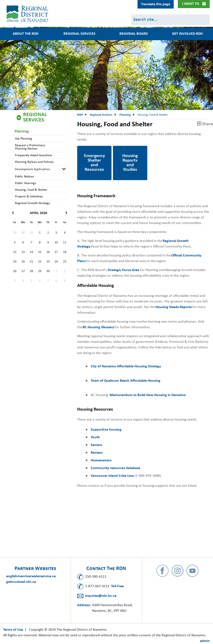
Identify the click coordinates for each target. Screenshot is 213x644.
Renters (97, 453)
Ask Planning (23, 139)
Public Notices (24, 177)
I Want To (191, 4)
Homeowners (101, 460)
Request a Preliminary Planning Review (30, 147)
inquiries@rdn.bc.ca (101, 596)
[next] (65, 213)
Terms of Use (13, 630)
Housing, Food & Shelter (31, 190)
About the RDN (26, 34)
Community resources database (115, 468)
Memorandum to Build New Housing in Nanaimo (148, 395)
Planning (22, 132)
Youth (95, 437)
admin (205, 641)
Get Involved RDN (187, 34)
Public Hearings (25, 183)
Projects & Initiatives (28, 197)
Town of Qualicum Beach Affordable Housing (126, 381)
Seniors (96, 445)
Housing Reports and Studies (129, 151)
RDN (80, 115)
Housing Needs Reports (174, 307)
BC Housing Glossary (98, 327)
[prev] (14, 213)
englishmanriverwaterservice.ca (31, 576)
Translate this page (156, 4)
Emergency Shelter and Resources (92, 151)
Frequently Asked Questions (33, 155)
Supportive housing (106, 430)
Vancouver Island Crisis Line (112, 476)
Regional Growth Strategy (32, 203)
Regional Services (79, 34)
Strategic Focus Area (123, 270)
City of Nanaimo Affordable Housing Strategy (126, 366)
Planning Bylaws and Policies (34, 162)
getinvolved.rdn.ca (21, 582)
